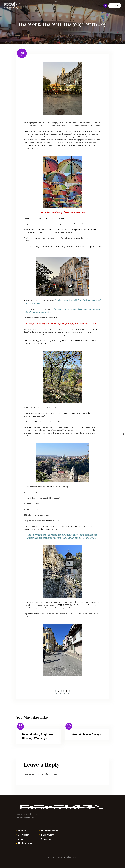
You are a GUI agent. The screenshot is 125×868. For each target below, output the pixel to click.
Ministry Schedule (50, 831)
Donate (21, 839)
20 (22, 53)
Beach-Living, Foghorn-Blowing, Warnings (38, 736)
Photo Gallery (47, 835)
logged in (38, 774)
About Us (22, 831)
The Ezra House (25, 843)
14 (20, 726)
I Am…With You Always (86, 734)
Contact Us (46, 839)
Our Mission (24, 835)
